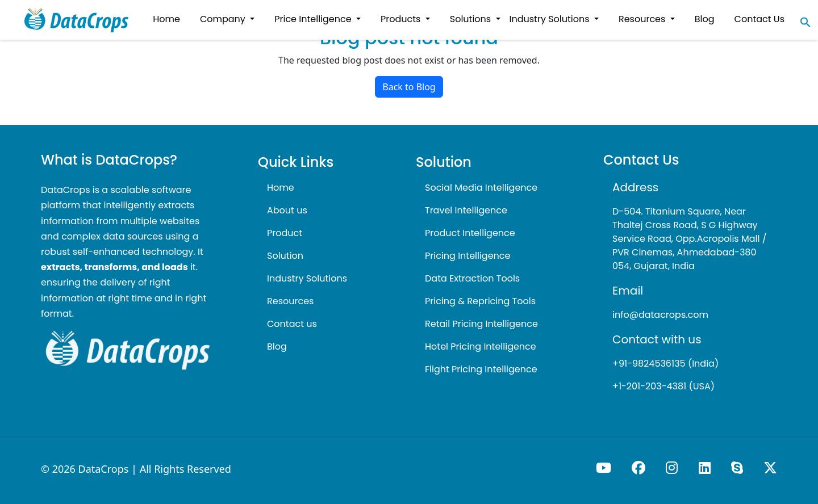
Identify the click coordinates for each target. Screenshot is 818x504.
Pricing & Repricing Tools (480, 301)
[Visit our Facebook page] (640, 468)
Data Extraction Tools (472, 278)
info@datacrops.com (660, 315)
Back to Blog (409, 87)
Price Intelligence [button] (314, 19)
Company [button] (224, 19)
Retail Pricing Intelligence (481, 324)
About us (287, 210)
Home (281, 188)
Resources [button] (643, 19)
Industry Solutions (307, 278)
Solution (285, 256)
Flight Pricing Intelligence (481, 369)
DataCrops (104, 469)
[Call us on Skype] (738, 468)
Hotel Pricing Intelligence (481, 346)
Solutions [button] (472, 19)
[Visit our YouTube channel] (605, 468)
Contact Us (759, 19)
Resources (290, 301)
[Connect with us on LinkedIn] (706, 468)
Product (285, 233)
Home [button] (166, 19)
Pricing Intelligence (468, 256)
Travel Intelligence (466, 210)
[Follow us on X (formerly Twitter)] (770, 468)
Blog (277, 346)
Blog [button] (705, 19)
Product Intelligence (470, 233)
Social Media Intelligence (481, 188)
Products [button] (402, 19)
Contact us (292, 324)
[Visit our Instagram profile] (673, 468)
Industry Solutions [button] (551, 19)
